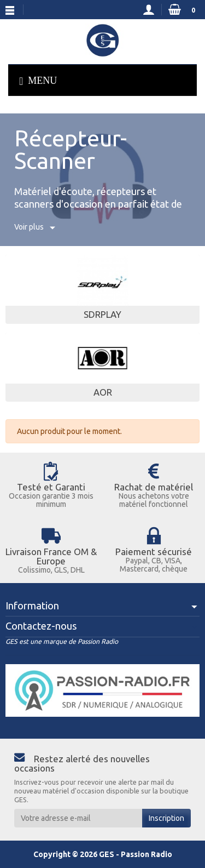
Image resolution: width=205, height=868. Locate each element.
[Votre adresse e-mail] (78, 818)
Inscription (166, 818)
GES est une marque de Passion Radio (62, 641)
